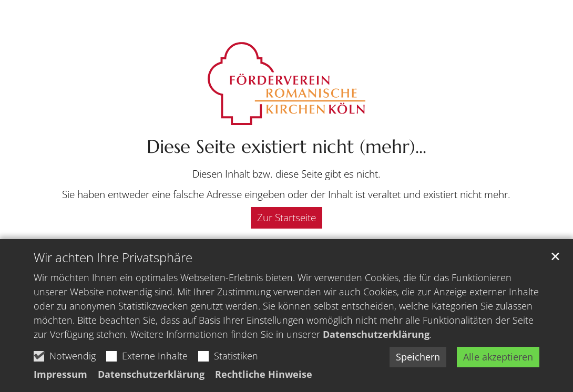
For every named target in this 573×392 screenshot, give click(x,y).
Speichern (418, 357)
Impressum (60, 374)
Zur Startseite (286, 218)
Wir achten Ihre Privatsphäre (113, 257)
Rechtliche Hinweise (264, 374)
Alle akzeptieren (498, 357)
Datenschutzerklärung (376, 334)
